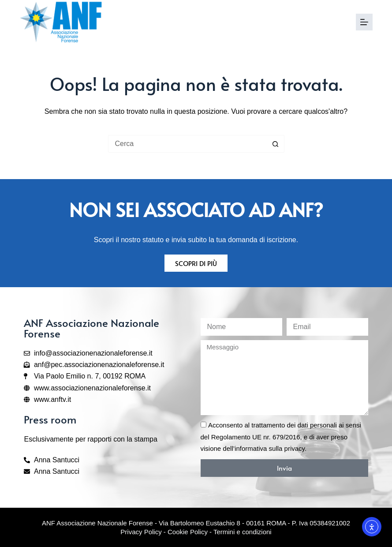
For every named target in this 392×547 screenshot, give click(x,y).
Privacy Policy (141, 532)
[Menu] (364, 22)
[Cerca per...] (187, 144)
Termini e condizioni (243, 532)
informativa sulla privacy (270, 448)
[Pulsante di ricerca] (276, 144)
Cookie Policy (188, 532)
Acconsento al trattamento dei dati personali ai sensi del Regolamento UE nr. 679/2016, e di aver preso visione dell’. (281, 437)
